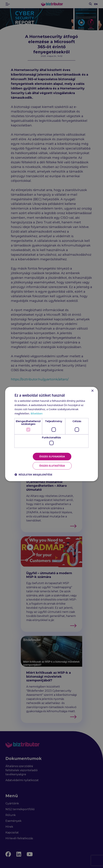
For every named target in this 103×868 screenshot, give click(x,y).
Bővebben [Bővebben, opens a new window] (37, 413)
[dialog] (51, 434)
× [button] (92, 391)
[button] (33, 475)
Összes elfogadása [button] (52, 456)
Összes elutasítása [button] (52, 466)
